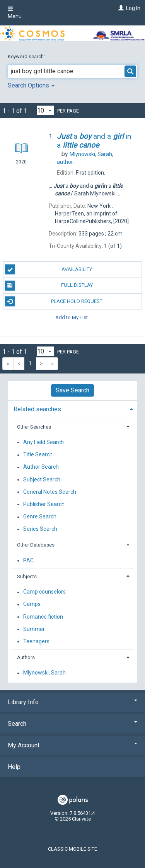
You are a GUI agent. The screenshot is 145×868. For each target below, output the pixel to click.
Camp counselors (44, 592)
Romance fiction (43, 617)
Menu (15, 13)
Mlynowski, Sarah (44, 673)
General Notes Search (50, 492)
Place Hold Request (54, 301)
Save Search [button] (72, 390)
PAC (28, 560)
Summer (34, 629)
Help (14, 767)
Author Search (41, 467)
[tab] (72, 408)
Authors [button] (26, 657)
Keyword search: (27, 56)
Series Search (40, 529)
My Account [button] (72, 745)
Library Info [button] (72, 702)
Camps (32, 604)
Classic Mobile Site (72, 849)
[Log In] (120, 8)
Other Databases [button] (36, 545)
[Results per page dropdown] (45, 110)
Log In (133, 8)
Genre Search (40, 517)
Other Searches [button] (34, 427)
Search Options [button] (31, 85)
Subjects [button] (27, 576)
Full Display (49, 286)
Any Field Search (43, 442)
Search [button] (72, 724)
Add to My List (72, 317)
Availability (49, 269)
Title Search (38, 455)
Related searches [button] (37, 409)
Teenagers (36, 641)
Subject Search (42, 479)
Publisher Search (44, 504)
